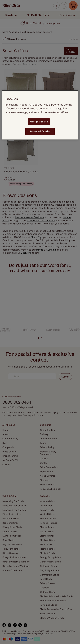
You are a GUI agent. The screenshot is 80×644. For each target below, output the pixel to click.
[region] (40, 115)
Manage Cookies (39, 122)
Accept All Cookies (40, 131)
